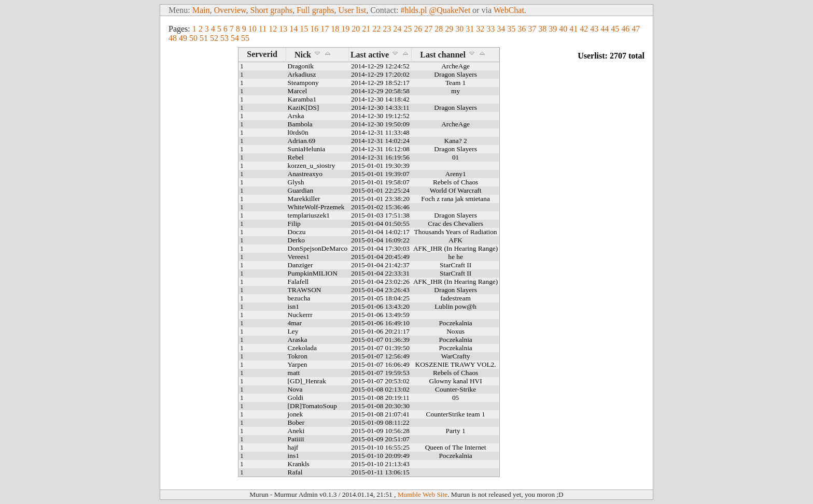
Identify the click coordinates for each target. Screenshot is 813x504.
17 (325, 29)
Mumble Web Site (423, 494)
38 (542, 29)
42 (584, 29)
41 (573, 29)
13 (283, 29)
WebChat (509, 10)
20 (356, 29)
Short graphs (271, 10)
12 (273, 29)
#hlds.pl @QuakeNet (435, 10)
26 (418, 29)
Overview (230, 10)
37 (532, 29)
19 (345, 29)
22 (376, 29)
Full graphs (315, 10)
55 (245, 38)
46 (625, 29)
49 (183, 38)
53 (225, 38)
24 (397, 29)
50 (193, 38)
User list (352, 10)
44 (605, 29)
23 (387, 29)
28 (439, 29)
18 (335, 29)
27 (428, 29)
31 (470, 29)
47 (636, 29)
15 (304, 29)
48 (173, 38)
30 (459, 29)
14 (293, 29)
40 (563, 29)
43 (594, 29)
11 (263, 29)
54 (235, 38)
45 (615, 29)
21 (366, 29)
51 (204, 38)
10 (253, 29)
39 (553, 29)
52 (214, 38)
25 (408, 29)
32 (480, 29)
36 (522, 29)
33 (490, 29)
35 (511, 29)
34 (501, 29)
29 (449, 29)
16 (314, 29)
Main (201, 10)
